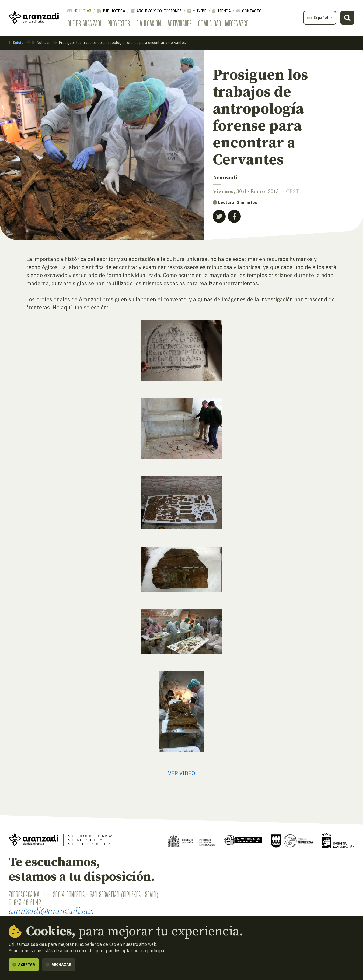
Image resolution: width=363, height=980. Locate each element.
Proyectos (119, 23)
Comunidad (210, 23)
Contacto (249, 11)
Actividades (180, 23)
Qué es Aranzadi (84, 23)
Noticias (79, 11)
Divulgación (149, 23)
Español (318, 17)
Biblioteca (111, 11)
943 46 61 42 (27, 902)
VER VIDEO (182, 773)
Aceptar (24, 965)
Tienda (221, 11)
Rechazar (59, 965)
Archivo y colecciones (156, 11)
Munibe (197, 11)
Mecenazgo (237, 23)
